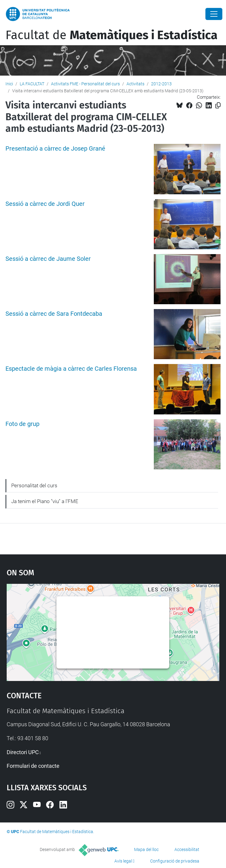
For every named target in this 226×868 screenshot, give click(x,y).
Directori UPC (23, 752)
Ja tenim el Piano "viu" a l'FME (45, 501)
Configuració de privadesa (175, 861)
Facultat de (111, 35)
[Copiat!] (218, 106)
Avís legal (123, 861)
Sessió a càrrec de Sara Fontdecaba (54, 314)
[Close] (214, 14)
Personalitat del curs (34, 485)
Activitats (135, 84)
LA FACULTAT (32, 84)
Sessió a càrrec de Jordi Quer (45, 204)
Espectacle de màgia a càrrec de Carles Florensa (71, 369)
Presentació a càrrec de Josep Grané (55, 149)
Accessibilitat (187, 849)
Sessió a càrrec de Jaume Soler (48, 259)
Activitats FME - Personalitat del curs (85, 84)
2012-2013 (161, 84)
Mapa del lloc (146, 849)
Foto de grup (22, 424)
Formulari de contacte (33, 766)
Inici (9, 84)
